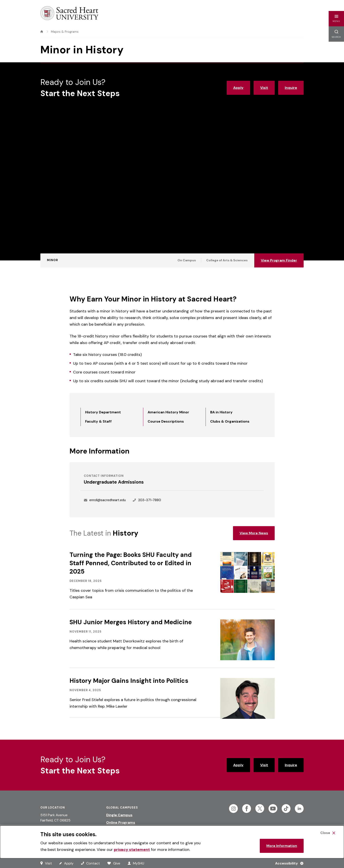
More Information (282, 846)
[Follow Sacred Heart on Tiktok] (286, 809)
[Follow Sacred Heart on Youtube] (273, 809)
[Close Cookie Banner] (328, 833)
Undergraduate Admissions (114, 482)
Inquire (291, 88)
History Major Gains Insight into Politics (129, 681)
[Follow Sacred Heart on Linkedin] (299, 809)
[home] (42, 32)
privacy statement (132, 850)
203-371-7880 (150, 500)
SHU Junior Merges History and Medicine (131, 622)
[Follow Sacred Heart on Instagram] (233, 809)
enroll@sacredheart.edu (107, 500)
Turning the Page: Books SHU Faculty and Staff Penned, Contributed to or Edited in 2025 (131, 563)
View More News (254, 533)
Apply (238, 88)
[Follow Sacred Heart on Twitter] (260, 809)
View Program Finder (279, 260)
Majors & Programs (65, 32)
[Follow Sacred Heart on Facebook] (247, 809)
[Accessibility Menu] (288, 863)
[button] (336, 19)
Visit (264, 88)
